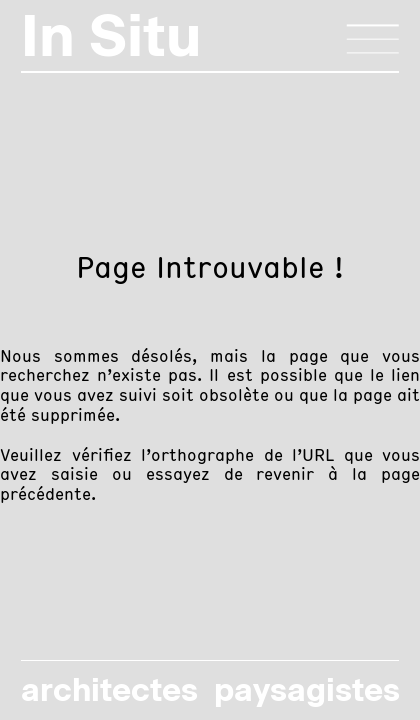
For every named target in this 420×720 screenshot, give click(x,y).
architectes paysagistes (210, 690)
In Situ (111, 35)
